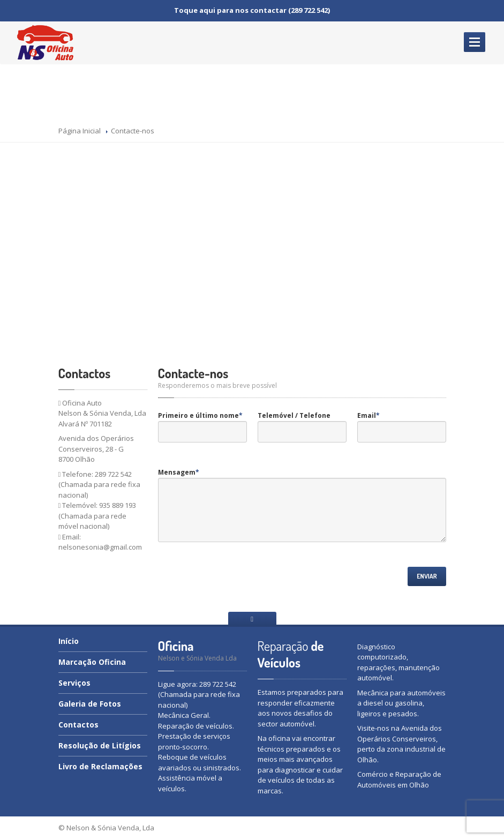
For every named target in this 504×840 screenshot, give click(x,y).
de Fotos (90, 704)
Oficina (92, 662)
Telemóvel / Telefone (294, 415)
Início (69, 642)
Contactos (78, 725)
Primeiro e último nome (200, 415)
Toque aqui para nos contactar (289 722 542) (252, 10)
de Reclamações (100, 766)
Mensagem (179, 472)
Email (368, 415)
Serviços (74, 683)
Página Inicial (80, 131)
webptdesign (422, 828)
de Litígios (100, 745)
